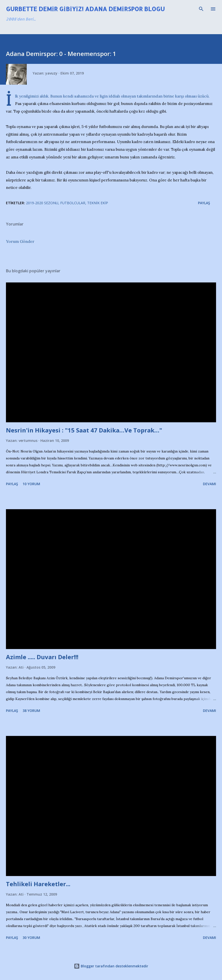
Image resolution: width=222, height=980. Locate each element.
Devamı (209, 484)
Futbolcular (73, 203)
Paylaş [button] (204, 203)
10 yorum (31, 484)
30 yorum (31, 938)
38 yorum (31, 711)
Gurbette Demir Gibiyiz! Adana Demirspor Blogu (85, 9)
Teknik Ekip (98, 203)
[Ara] (201, 9)
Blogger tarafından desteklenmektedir (111, 966)
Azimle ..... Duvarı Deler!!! (42, 657)
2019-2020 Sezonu (42, 203)
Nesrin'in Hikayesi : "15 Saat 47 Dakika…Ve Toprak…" (84, 430)
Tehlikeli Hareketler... (38, 884)
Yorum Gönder (20, 241)
